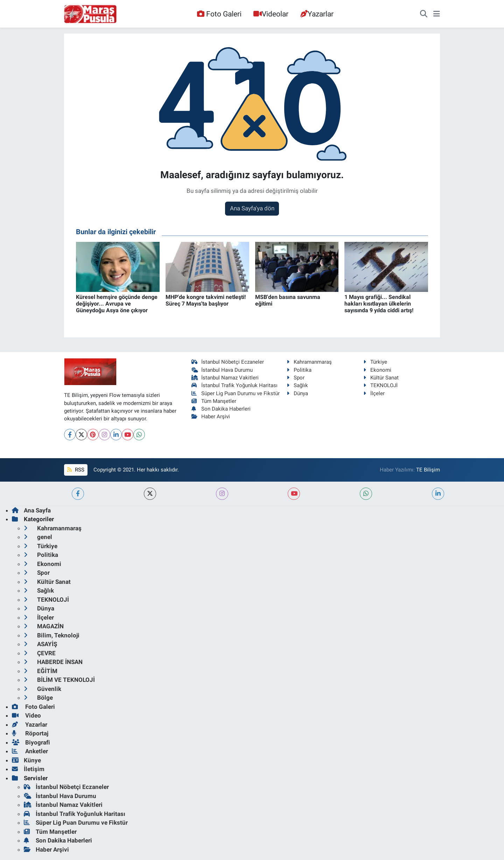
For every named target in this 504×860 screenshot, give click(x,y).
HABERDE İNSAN (53, 662)
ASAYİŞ (40, 644)
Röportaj (30, 733)
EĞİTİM (41, 671)
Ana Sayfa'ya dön (252, 208)
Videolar (271, 14)
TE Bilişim (428, 470)
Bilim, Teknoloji (52, 635)
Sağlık (297, 385)
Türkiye (375, 362)
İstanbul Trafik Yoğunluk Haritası (235, 385)
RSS (76, 470)
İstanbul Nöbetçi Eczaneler (228, 362)
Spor (296, 378)
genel (38, 537)
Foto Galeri (219, 14)
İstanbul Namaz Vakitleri (225, 378)
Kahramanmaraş (309, 362)
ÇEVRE (40, 653)
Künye (26, 760)
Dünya (297, 393)
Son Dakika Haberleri (221, 409)
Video (26, 715)
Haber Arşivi (211, 417)
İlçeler (374, 393)
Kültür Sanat (381, 378)
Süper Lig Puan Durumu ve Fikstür (236, 393)
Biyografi (31, 742)
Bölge (38, 698)
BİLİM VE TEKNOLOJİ (59, 680)
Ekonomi (377, 370)
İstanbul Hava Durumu (222, 370)
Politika (299, 370)
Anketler (30, 751)
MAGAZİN (44, 626)
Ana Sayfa (31, 510)
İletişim (28, 769)
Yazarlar (317, 14)
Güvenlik (43, 689)
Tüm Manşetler (214, 401)
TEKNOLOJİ (380, 385)
